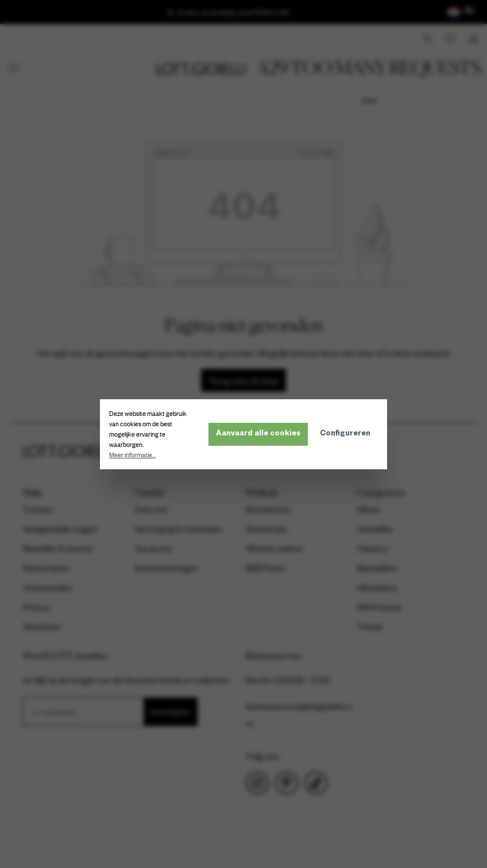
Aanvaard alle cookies (258, 434)
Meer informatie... (132, 455)
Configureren (345, 434)
